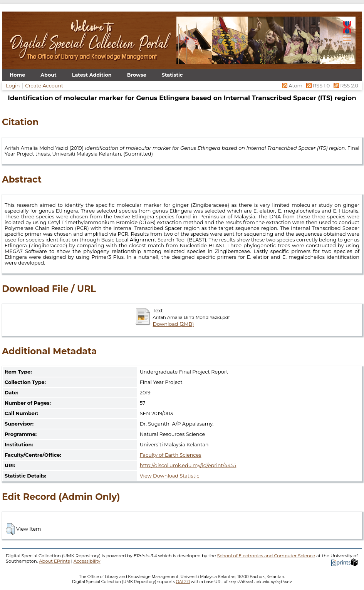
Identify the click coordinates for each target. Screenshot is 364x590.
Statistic (172, 75)
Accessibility (87, 561)
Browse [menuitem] (137, 75)
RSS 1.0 (317, 86)
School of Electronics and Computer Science (266, 556)
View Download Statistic (170, 476)
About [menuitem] (48, 75)
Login (13, 86)
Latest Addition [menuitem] (92, 75)
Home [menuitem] (17, 75)
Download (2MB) (174, 324)
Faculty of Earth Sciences (171, 455)
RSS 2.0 (345, 86)
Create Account (44, 86)
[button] (10, 529)
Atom (292, 86)
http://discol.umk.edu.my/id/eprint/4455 (188, 465)
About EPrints (54, 561)
